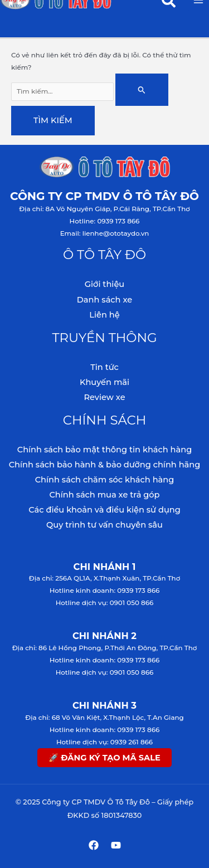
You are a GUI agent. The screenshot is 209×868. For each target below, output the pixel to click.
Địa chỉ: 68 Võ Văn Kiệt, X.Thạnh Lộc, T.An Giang (104, 718)
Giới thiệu (104, 284)
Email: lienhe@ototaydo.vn (105, 233)
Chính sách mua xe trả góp (104, 495)
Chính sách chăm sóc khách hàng (105, 480)
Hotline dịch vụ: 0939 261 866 (104, 742)
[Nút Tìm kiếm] (142, 90)
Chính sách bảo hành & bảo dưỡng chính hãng (105, 465)
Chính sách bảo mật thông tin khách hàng (105, 450)
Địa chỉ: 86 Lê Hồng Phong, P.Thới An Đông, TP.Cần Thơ (105, 648)
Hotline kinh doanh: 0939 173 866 (105, 591)
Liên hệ (104, 315)
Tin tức (104, 367)
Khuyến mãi (104, 382)
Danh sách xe (104, 300)
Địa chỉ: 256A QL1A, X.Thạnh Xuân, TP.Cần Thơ (104, 578)
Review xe (104, 397)
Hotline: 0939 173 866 (105, 221)
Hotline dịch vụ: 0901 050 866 (105, 603)
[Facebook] (94, 845)
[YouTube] (116, 845)
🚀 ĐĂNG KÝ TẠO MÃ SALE (104, 758)
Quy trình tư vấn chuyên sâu (104, 525)
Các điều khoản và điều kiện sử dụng (104, 510)
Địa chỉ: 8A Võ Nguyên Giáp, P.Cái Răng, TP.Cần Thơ (104, 209)
